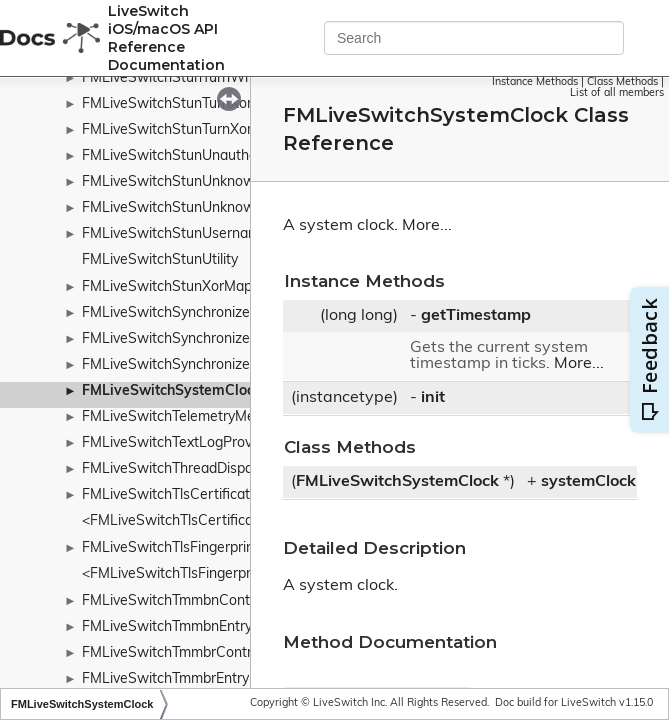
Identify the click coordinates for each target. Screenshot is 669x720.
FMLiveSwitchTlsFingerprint (170, 548)
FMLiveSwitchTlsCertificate (170, 495)
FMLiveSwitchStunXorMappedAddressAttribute (234, 287)
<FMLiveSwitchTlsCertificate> (178, 521)
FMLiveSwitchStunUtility (160, 260)
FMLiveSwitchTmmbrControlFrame (193, 653)
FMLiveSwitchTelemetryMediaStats (195, 417)
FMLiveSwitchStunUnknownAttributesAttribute (233, 208)
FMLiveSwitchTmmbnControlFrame (194, 601)
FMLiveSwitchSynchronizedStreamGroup (213, 339)
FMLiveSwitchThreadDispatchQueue (199, 469)
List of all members (617, 93)
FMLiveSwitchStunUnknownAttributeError (216, 182)
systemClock (588, 482)
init (433, 398)
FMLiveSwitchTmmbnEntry (167, 627)
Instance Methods (535, 82)
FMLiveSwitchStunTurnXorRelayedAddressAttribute (248, 130)
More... (427, 226)
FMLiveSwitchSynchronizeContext (191, 313)
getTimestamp (476, 316)
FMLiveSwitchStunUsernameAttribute (203, 234)
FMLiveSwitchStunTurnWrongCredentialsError (230, 78)
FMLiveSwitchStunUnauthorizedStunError (215, 156)
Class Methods (622, 82)
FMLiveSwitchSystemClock (172, 391)
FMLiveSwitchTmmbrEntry (165, 679)
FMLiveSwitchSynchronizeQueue (187, 365)
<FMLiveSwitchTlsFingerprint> (178, 574)
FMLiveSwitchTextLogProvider (179, 443)
